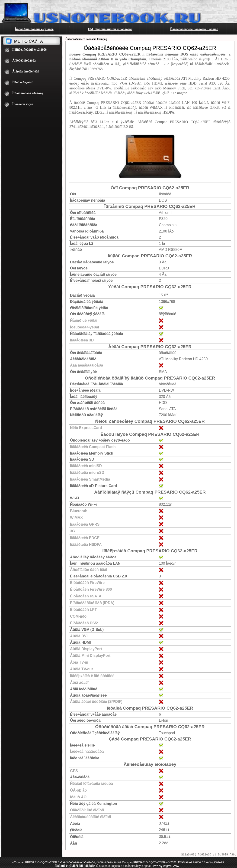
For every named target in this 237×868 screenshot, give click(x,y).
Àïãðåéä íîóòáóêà (24, 61)
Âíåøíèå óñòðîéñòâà (26, 71)
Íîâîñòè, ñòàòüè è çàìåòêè (29, 50)
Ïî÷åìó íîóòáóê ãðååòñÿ (28, 93)
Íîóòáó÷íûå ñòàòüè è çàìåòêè (34, 29)
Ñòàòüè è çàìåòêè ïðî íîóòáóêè (75, 864)
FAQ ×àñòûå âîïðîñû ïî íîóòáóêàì (110, 29)
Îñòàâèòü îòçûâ (23, 104)
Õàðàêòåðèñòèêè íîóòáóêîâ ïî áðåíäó (194, 29)
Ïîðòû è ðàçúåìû (23, 82)
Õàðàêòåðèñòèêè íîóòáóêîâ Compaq (86, 39)
